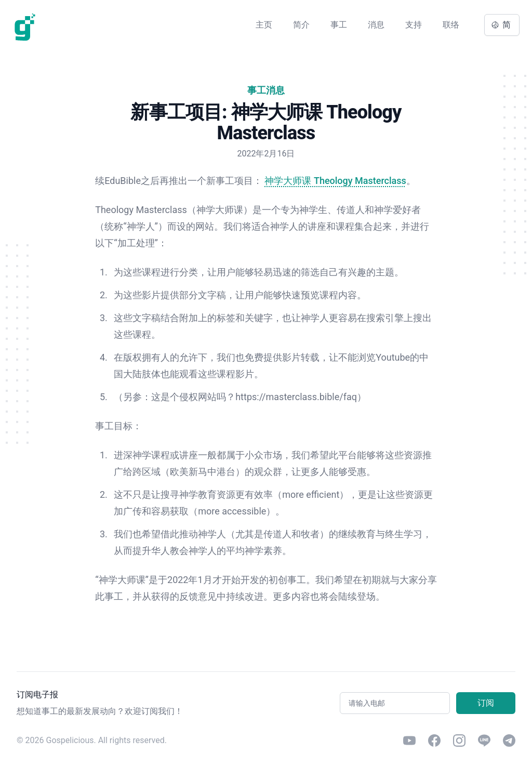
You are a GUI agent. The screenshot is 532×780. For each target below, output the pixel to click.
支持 (414, 25)
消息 (376, 25)
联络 (451, 25)
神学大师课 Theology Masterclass (335, 181)
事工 (339, 25)
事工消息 (266, 90)
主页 (264, 25)
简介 (301, 25)
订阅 (486, 703)
